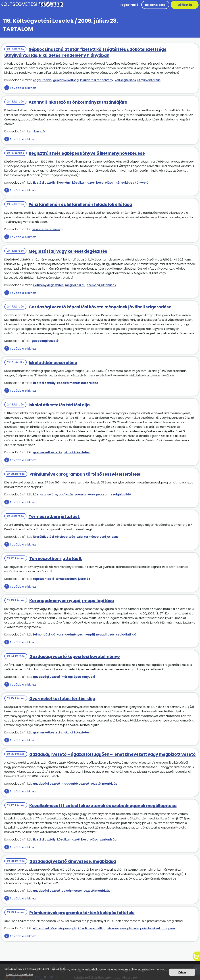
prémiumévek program (92, 494)
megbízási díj (75, 285)
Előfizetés (185, 5)
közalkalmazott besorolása (93, 183)
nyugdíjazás (64, 494)
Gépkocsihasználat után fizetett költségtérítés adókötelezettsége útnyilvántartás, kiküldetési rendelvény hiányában (85, 52)
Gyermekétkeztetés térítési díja (62, 699)
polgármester (72, 891)
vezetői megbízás (104, 784)
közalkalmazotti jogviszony (98, 928)
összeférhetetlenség (47, 229)
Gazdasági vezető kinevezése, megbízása (73, 861)
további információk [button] (20, 974)
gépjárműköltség (66, 80)
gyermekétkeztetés (48, 452)
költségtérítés (125, 80)
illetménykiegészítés (48, 285)
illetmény (64, 183)
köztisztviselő (43, 494)
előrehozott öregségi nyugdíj (55, 928)
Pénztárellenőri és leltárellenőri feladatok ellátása (80, 205)
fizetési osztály (44, 183)
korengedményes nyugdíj (76, 634)
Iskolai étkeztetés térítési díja (59, 405)
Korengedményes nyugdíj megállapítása (72, 601)
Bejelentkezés (155, 5)
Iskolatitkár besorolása (53, 363)
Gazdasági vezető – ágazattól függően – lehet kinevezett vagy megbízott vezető (112, 754)
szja (80, 537)
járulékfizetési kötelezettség (54, 537)
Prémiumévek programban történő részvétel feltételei (86, 474)
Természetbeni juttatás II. (56, 559)
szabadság (108, 839)
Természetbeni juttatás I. (54, 517)
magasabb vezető (75, 784)
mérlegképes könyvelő (132, 183)
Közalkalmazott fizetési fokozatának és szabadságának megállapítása (103, 806)
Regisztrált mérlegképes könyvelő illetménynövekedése (87, 153)
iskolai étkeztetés (77, 452)
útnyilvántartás (149, 80)
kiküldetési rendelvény (97, 80)
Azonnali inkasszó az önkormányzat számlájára (78, 102)
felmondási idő (44, 634)
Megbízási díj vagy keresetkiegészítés (68, 251)
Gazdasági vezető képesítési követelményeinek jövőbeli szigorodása (100, 307)
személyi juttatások (101, 285)
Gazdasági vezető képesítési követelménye (75, 657)
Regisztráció (129, 5)
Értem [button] (182, 972)
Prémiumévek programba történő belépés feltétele (82, 913)
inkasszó (38, 131)
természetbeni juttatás (101, 537)
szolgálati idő (121, 494)
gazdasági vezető (45, 341)
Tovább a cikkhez (23, 88)
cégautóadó (42, 80)
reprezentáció (44, 579)
